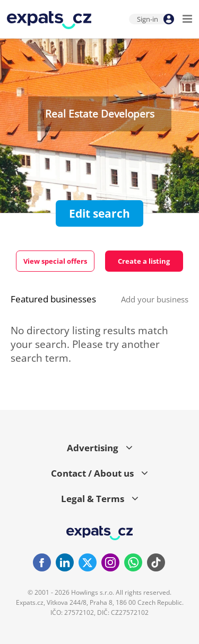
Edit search (99, 213)
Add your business (155, 299)
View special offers (55, 261)
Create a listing (144, 261)
